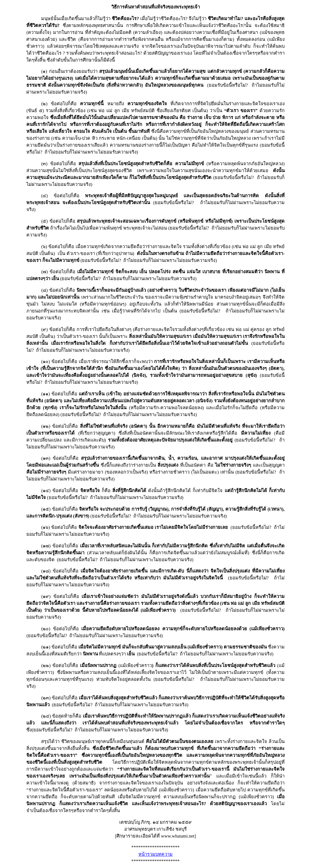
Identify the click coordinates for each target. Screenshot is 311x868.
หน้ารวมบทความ (155, 854)
